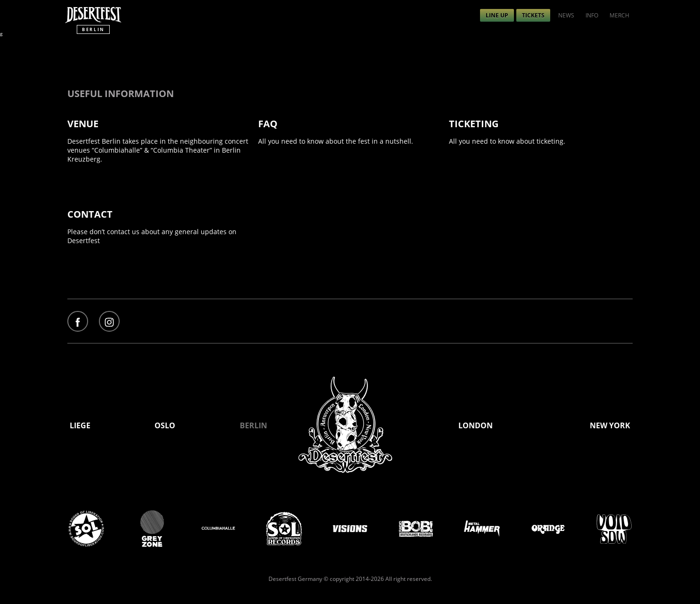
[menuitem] (497, 15)
